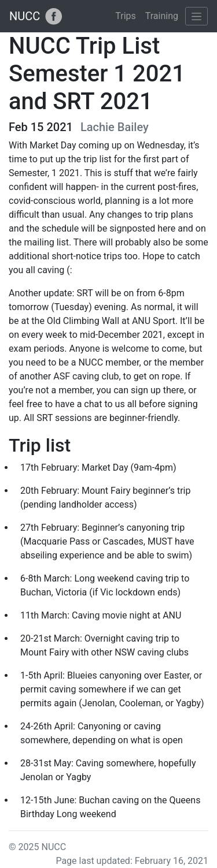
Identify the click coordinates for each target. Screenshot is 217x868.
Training (162, 16)
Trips (126, 16)
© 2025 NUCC (37, 847)
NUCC (25, 16)
